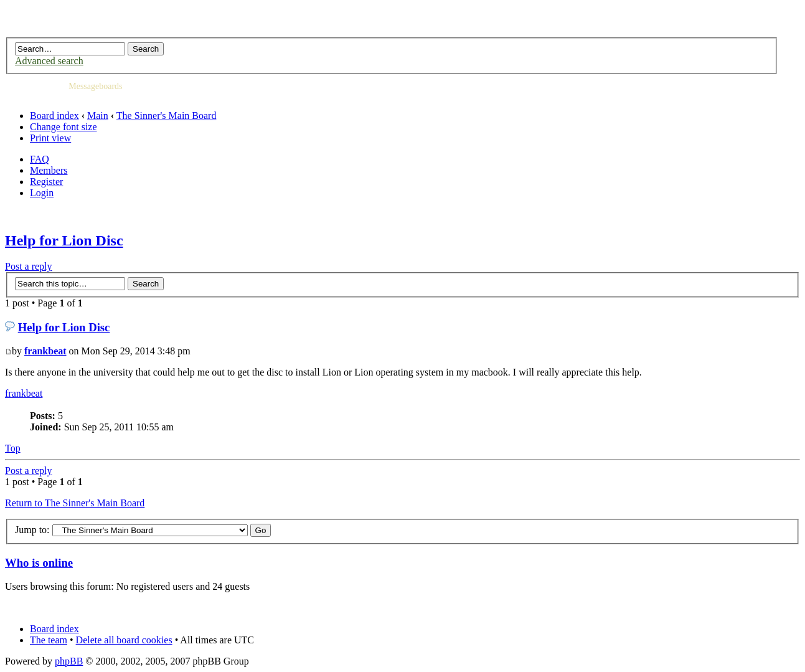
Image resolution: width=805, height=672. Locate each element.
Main (98, 116)
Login (42, 193)
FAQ (40, 159)
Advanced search (49, 61)
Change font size (64, 127)
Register (46, 182)
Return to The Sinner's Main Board (75, 503)
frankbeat (45, 351)
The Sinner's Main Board (167, 116)
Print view (50, 138)
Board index (54, 116)
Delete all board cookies (124, 640)
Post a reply (29, 266)
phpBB (69, 661)
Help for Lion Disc (64, 240)
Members (49, 170)
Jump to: (32, 530)
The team (49, 640)
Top (13, 448)
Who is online (39, 563)
